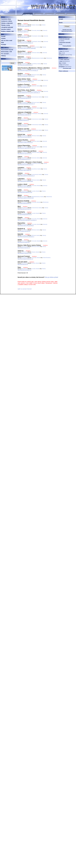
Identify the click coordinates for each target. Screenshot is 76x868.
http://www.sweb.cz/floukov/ (25, 187)
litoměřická (24, 25)
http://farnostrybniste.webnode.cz (26, 237)
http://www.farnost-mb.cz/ (24, 59)
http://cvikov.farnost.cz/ (23, 37)
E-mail (61, 19)
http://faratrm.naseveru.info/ (25, 253)
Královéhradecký (47, 258)
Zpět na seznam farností (25, 289)
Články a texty (6, 25)
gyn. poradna (60, 14)
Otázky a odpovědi (7, 23)
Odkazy (3, 56)
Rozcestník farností (7, 50)
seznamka (38, 14)
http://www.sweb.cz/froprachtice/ (26, 226)
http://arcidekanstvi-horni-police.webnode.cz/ (29, 93)
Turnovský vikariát (36, 30)
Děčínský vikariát (36, 47)
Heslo (61, 23)
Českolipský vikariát (36, 36)
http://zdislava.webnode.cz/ (24, 115)
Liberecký (45, 30)
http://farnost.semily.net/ (24, 242)
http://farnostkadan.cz (23, 126)
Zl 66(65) (64, 63)
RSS (2, 43)
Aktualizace (26, 24)
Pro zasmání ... (6, 54)
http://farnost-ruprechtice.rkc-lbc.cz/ (26, 148)
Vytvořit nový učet (67, 30)
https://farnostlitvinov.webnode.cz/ (26, 176)
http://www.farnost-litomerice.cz (25, 165)
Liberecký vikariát (36, 53)
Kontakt (4, 45)
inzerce (49, 14)
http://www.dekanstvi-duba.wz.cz (26, 82)
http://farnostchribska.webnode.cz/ (26, 104)
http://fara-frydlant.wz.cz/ (24, 87)
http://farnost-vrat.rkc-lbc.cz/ (25, 154)
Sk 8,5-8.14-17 (66, 61)
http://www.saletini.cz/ (23, 32)
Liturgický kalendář (7, 27)
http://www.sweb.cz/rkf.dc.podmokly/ (27, 48)
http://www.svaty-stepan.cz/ (24, 170)
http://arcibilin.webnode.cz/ (24, 26)
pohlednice (71, 14)
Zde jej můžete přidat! (52, 277)
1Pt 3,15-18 (66, 65)
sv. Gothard (61, 41)
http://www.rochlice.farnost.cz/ (25, 143)
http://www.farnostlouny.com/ (25, 192)
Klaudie (61, 44)
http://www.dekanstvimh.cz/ (24, 204)
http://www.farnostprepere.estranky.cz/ (27, 220)
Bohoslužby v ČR (6, 52)
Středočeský (49, 58)
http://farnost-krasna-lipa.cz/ (25, 137)
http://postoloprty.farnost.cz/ (25, 215)
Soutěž (3, 36)
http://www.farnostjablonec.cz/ (25, 109)
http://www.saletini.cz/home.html (26, 198)
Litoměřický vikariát (36, 64)
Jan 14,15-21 (68, 67)
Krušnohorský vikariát (37, 97)
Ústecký (44, 25)
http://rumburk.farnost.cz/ (24, 231)
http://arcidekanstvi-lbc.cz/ (24, 159)
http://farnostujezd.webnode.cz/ (25, 259)
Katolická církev (6, 19)
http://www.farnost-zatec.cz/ (24, 270)
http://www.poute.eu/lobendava (25, 181)
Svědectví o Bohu (7, 21)
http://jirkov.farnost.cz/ (23, 120)
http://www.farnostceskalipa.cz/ (25, 43)
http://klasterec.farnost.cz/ (24, 131)
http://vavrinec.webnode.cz (24, 54)
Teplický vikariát (35, 25)
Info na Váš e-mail (7, 40)
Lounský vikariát (35, 191)
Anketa (3, 38)
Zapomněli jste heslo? (67, 31)
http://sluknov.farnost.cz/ (24, 248)
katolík (28, 14)
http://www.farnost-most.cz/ (24, 209)
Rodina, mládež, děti (7, 31)
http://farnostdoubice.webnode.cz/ (26, 76)
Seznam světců (6, 29)
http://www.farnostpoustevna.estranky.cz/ (28, 71)
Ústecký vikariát (35, 252)
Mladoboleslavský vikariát (38, 58)
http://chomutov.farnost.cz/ (24, 98)
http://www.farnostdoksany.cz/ (25, 65)
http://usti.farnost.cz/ (23, 264)
